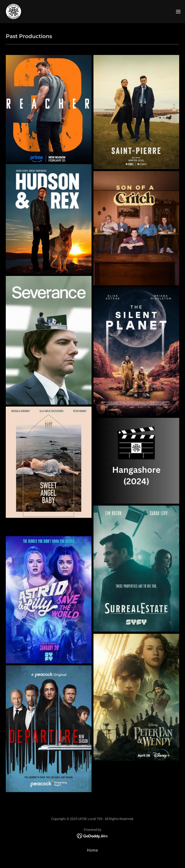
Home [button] (92, 850)
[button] (178, 12)
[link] (13, 12)
